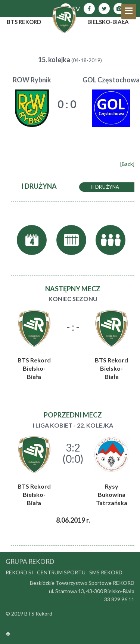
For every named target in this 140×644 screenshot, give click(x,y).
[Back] (127, 164)
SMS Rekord (106, 572)
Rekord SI (19, 572)
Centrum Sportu (61, 572)
